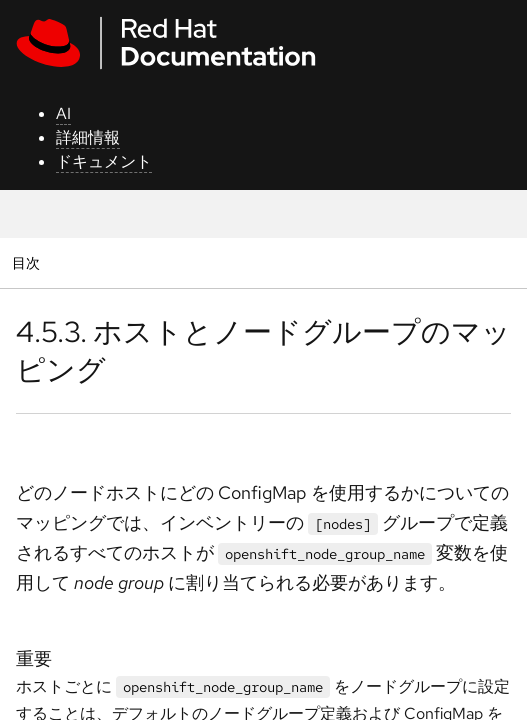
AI (63, 113)
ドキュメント (104, 161)
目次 (28, 262)
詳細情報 (88, 137)
